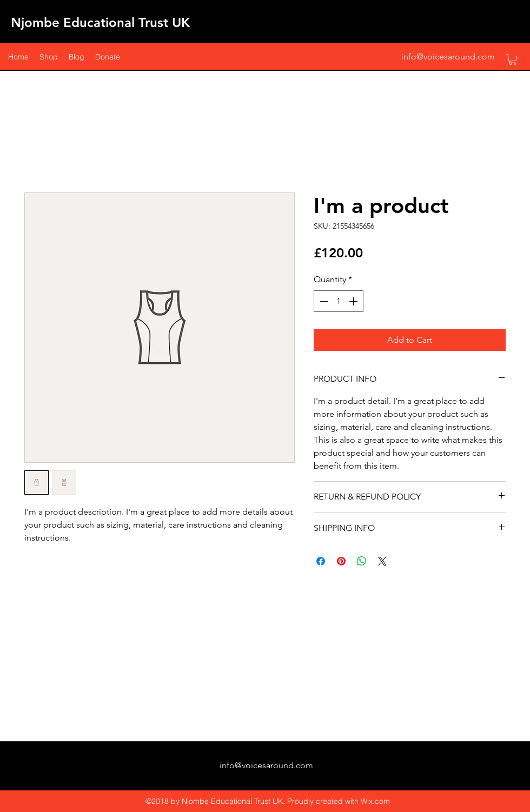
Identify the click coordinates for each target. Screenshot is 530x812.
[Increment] (354, 301)
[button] (513, 59)
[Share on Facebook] (321, 561)
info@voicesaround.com (448, 56)
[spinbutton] (339, 301)
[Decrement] (323, 301)
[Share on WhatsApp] (362, 561)
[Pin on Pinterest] (341, 561)
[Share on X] (382, 561)
